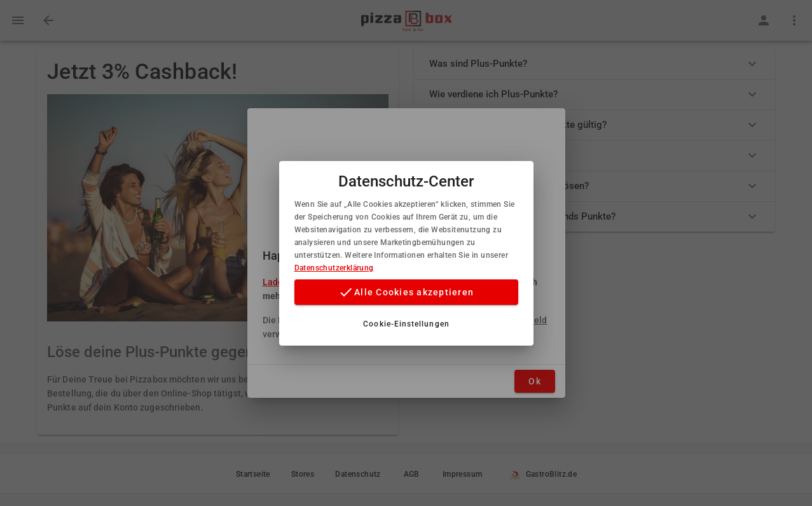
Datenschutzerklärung (334, 268)
